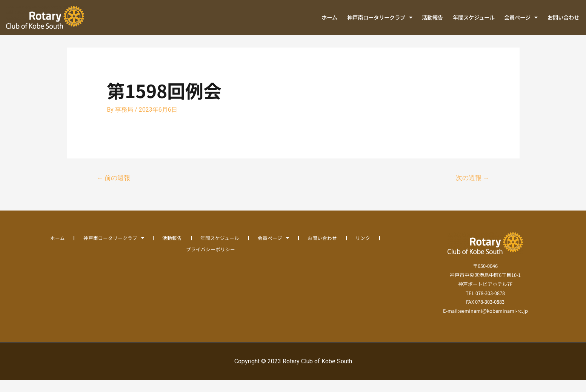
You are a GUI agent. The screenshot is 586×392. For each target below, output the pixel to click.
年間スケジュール (474, 17)
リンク (364, 250)
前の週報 (114, 189)
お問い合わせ (563, 17)
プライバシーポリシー (211, 261)
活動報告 (432, 17)
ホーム (329, 17)
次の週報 (472, 189)
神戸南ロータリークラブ (380, 17)
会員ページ (521, 17)
